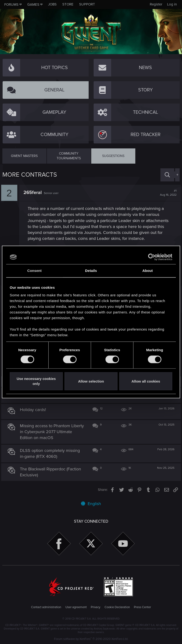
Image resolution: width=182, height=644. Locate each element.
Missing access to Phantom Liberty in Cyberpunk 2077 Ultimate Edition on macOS (46, 432)
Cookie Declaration (117, 607)
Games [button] (33, 5)
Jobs (52, 4)
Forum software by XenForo (91, 639)
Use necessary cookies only (36, 381)
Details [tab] (91, 271)
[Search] (167, 175)
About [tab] (148, 271)
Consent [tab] (34, 271)
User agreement (76, 607)
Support (87, 4)
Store (68, 4)
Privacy (96, 607)
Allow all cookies (146, 381)
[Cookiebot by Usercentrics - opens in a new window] (152, 257)
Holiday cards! (34, 410)
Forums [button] (11, 5)
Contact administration (46, 607)
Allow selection (91, 381)
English (91, 504)
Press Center (142, 607)
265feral (34, 193)
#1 (167, 193)
